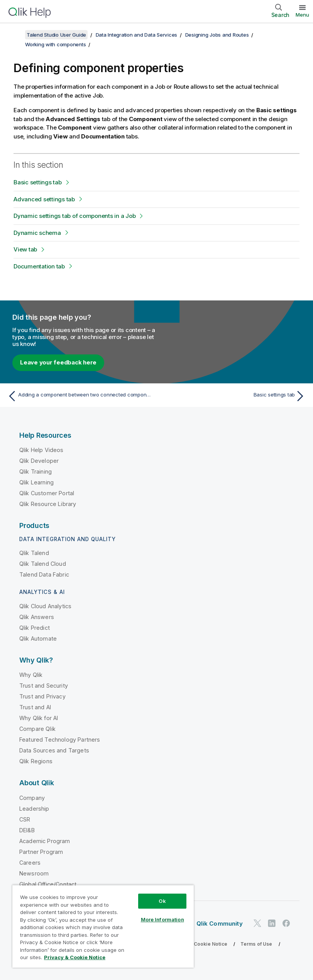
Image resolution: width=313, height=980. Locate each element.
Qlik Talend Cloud (43, 564)
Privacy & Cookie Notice (199, 944)
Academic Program (45, 841)
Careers (30, 863)
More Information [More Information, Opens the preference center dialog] (162, 919)
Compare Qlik (37, 729)
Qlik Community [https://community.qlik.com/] (220, 923)
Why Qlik (31, 675)
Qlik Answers (37, 617)
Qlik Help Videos (41, 450)
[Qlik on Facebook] (286, 923)
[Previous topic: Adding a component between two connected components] (80, 396)
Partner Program (41, 852)
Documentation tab (39, 266)
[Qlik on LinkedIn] (272, 923)
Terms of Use (256, 944)
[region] (103, 926)
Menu (302, 15)
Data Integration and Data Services (137, 35)
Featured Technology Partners (60, 740)
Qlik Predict (35, 628)
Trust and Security (44, 686)
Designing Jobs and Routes (217, 35)
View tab (25, 249)
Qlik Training (36, 471)
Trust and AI (35, 707)
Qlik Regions (36, 761)
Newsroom (34, 873)
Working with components (55, 44)
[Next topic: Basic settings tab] (233, 396)
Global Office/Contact (48, 884)
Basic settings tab (38, 182)
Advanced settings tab (44, 199)
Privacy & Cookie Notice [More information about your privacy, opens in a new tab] (75, 957)
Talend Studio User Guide (56, 35)
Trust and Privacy (42, 696)
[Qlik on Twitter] (257, 923)
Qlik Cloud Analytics (45, 606)
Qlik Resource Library (48, 504)
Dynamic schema (37, 233)
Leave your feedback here (58, 362)
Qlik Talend (34, 553)
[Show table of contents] (15, 35)
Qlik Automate (38, 638)
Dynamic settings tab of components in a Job (74, 216)
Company (32, 798)
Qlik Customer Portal (47, 493)
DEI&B (27, 830)
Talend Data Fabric (44, 574)
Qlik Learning (36, 482)
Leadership (34, 809)
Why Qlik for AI (39, 718)
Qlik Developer (39, 461)
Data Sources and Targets (54, 750)
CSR (25, 819)
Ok (162, 901)
